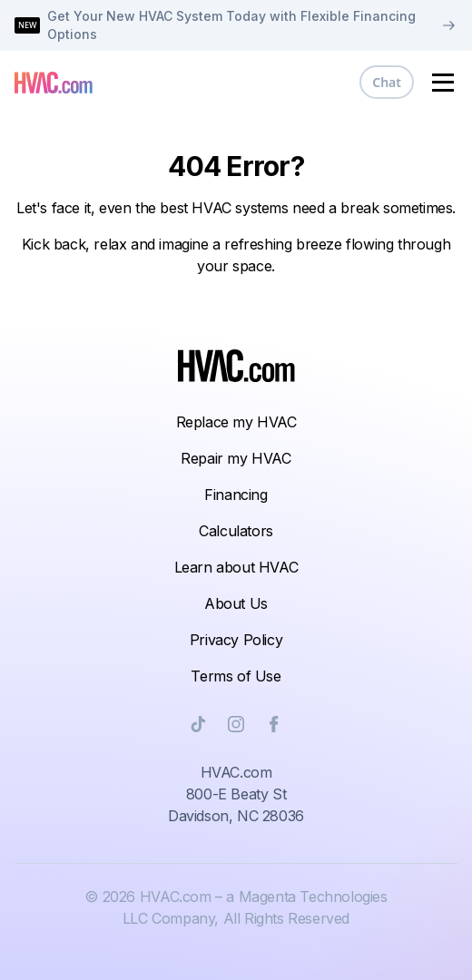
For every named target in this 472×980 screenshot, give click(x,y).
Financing (236, 495)
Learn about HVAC (236, 567)
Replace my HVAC (236, 422)
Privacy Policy (236, 640)
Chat (387, 82)
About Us (236, 603)
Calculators (236, 531)
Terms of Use (236, 676)
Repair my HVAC (236, 458)
